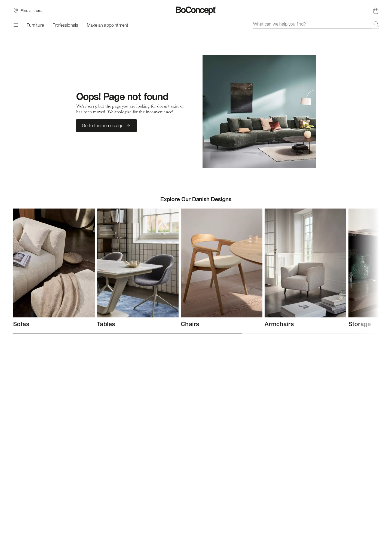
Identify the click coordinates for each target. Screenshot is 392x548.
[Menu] (16, 25)
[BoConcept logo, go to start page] (196, 11)
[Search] (376, 24)
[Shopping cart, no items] (376, 11)
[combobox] (316, 24)
